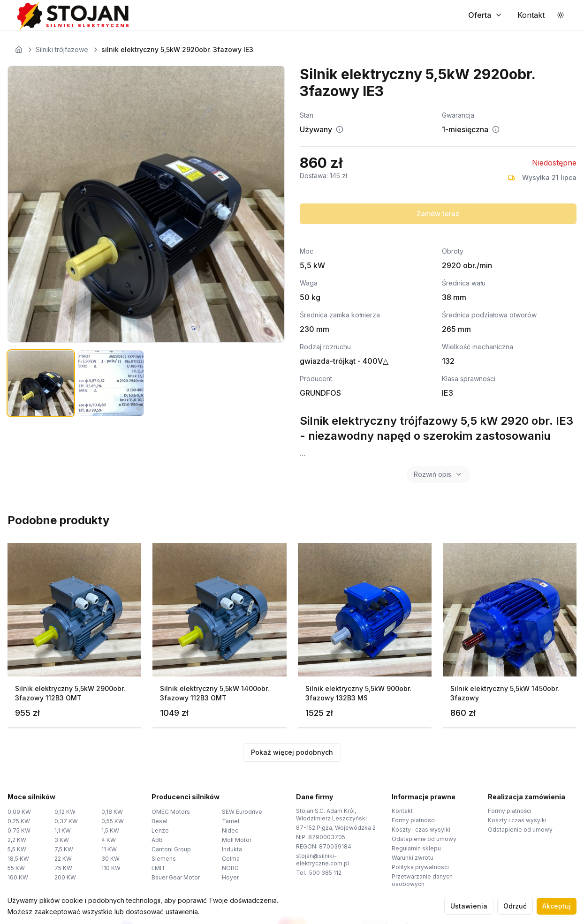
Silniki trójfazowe (62, 49)
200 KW (65, 877)
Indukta (232, 849)
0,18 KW (112, 812)
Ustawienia (469, 906)
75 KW (63, 868)
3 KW (62, 840)
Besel (159, 821)
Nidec (230, 830)
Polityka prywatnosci (420, 867)
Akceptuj (557, 906)
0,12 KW (65, 812)
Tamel (231, 821)
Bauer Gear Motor (176, 877)
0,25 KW (19, 821)
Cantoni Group (171, 849)
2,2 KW (17, 840)
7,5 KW (64, 849)
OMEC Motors (171, 812)
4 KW (109, 840)
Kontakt (402, 811)
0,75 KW (19, 830)
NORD (230, 868)
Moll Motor (237, 840)
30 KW (110, 859)
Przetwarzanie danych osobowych (422, 880)
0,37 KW (66, 821)
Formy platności (510, 811)
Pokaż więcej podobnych (292, 752)
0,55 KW (113, 821)
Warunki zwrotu (413, 858)
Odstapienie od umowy (424, 839)
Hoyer (230, 877)
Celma (231, 859)
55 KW (16, 868)
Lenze (160, 830)
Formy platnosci (414, 820)
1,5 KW (110, 830)
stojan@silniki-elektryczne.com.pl (322, 860)
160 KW (18, 877)
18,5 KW (18, 859)
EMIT (159, 868)
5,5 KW (17, 849)
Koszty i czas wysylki (421, 830)
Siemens (164, 859)
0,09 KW (19, 812)
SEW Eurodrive (242, 812)
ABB (157, 840)
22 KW (63, 859)
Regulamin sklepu (416, 848)
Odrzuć (515, 906)
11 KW (109, 849)
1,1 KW (63, 830)
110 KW (111, 868)
